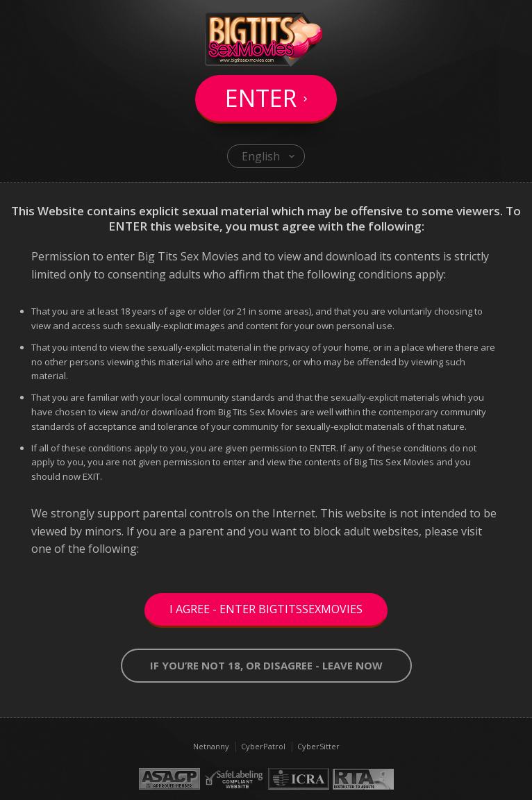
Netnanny (211, 746)
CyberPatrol (263, 746)
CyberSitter (318, 746)
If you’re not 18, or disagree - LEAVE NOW (266, 665)
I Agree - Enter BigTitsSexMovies (266, 609)
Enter (261, 98)
